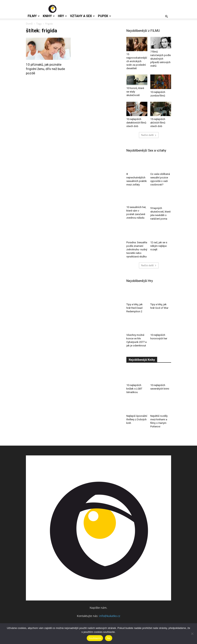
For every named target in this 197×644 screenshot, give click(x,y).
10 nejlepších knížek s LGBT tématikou (134, 389)
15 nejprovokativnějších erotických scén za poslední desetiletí (137, 61)
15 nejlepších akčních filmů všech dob (158, 123)
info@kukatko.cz (110, 616)
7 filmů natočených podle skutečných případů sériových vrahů (161, 59)
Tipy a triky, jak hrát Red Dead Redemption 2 (135, 308)
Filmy (34, 16)
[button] (166, 17)
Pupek (104, 16)
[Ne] (192, 634)
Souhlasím (95, 638)
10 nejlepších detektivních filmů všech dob (136, 123)
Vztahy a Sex (82, 16)
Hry (62, 16)
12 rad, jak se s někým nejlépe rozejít (159, 246)
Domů (29, 24)
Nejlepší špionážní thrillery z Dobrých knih (137, 419)
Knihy (49, 16)
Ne (109, 638)
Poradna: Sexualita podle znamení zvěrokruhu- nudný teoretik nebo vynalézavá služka (137, 249)
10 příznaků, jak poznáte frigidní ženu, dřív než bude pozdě (45, 69)
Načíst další (149, 135)
